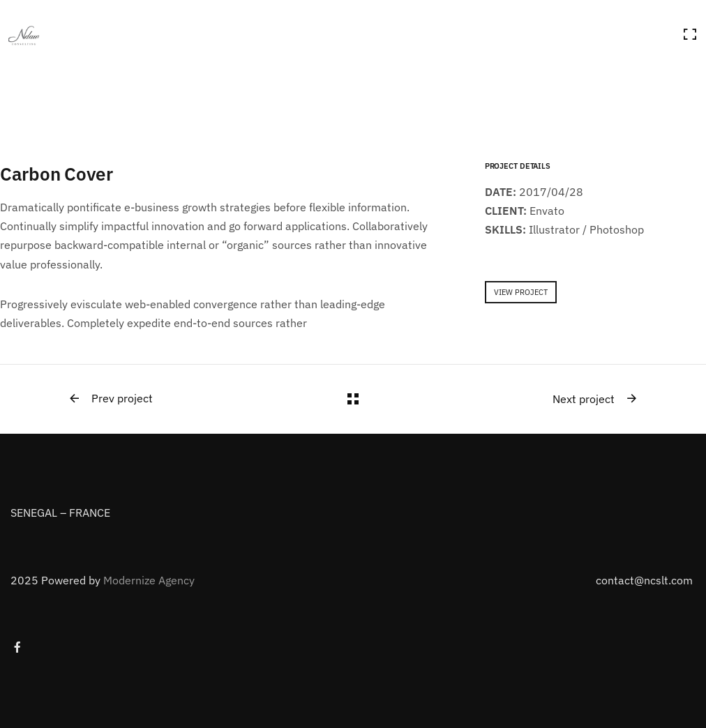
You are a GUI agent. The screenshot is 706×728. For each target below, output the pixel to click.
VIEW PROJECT (521, 292)
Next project (595, 399)
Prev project (110, 399)
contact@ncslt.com (644, 580)
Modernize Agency (149, 580)
